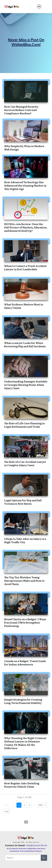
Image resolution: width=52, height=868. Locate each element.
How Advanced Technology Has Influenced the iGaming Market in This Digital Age (25, 185)
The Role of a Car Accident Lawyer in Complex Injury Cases (25, 463)
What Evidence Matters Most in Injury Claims (24, 306)
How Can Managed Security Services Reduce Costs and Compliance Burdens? (21, 110)
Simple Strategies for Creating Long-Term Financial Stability (23, 701)
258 (40, 805)
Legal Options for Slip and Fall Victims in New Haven (23, 502)
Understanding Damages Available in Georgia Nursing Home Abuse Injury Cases (26, 385)
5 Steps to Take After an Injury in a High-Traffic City (25, 540)
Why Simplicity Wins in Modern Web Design (24, 148)
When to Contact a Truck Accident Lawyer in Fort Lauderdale (25, 268)
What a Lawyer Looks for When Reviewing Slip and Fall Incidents (25, 345)
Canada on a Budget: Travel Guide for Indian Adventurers (25, 663)
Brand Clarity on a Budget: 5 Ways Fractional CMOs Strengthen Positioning (25, 622)
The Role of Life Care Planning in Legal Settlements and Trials (25, 425)
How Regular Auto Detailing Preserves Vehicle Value (22, 785)
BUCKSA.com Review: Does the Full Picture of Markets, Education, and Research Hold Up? (26, 227)
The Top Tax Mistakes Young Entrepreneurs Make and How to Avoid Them (24, 581)
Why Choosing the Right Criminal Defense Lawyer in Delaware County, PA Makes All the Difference (25, 743)
